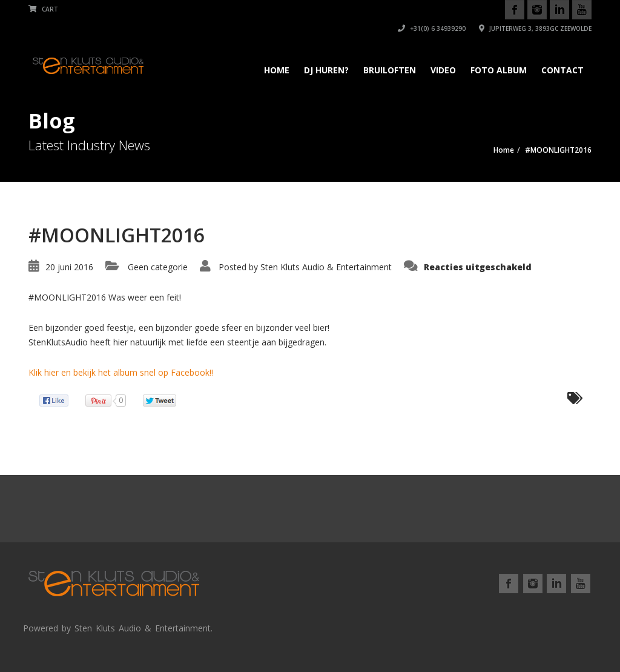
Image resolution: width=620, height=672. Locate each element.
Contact (562, 70)
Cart (43, 9)
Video (443, 70)
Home (277, 70)
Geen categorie (158, 267)
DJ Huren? (326, 70)
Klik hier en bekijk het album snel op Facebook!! (121, 372)
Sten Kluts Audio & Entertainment (326, 267)
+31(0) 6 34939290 (432, 28)
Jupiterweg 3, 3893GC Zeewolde (535, 28)
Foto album (499, 70)
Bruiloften (390, 70)
